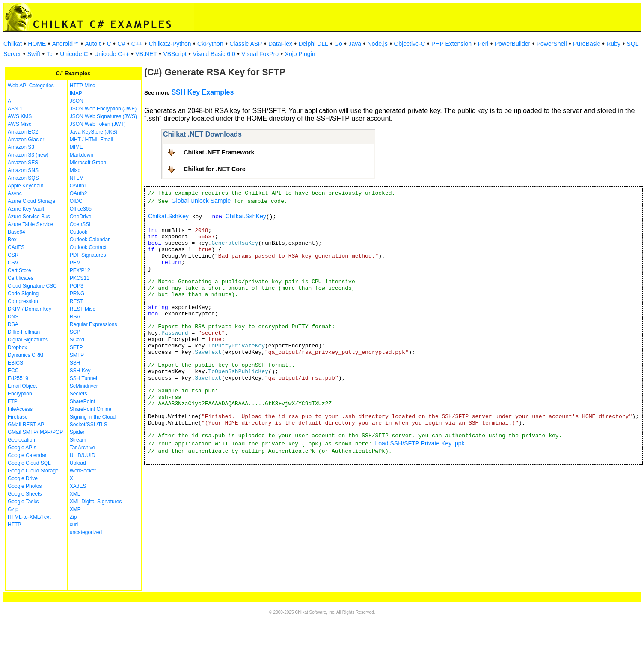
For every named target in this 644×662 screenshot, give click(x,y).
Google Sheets (25, 494)
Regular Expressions (93, 324)
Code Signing (23, 294)
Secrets (79, 394)
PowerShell (552, 44)
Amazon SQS (23, 178)
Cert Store (19, 270)
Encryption (20, 394)
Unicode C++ (112, 54)
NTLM (77, 178)
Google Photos (25, 486)
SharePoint (82, 401)
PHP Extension (451, 44)
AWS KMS (20, 116)
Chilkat (13, 44)
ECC (13, 371)
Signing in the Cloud (93, 417)
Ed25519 (18, 378)
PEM (75, 263)
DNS (13, 317)
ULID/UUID (83, 455)
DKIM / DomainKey (30, 309)
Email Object (22, 386)
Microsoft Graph (88, 163)
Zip (73, 517)
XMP (75, 509)
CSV (13, 263)
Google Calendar (27, 455)
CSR (13, 255)
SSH (75, 363)
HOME (37, 44)
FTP (13, 401)
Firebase (18, 417)
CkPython (210, 44)
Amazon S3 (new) (28, 155)
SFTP (76, 347)
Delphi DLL (313, 44)
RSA (75, 317)
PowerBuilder (512, 44)
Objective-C (409, 44)
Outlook (79, 232)
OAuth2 (79, 193)
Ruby (613, 44)
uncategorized (86, 532)
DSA (13, 324)
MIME (76, 147)
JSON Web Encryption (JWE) (103, 109)
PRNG (77, 294)
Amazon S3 (21, 147)
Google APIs (22, 448)
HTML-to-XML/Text (29, 517)
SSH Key (80, 371)
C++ (137, 44)
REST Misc (83, 309)
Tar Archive (82, 448)
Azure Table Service (31, 224)
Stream (78, 440)
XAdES (78, 486)
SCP (75, 332)
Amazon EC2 (23, 132)
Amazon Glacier (26, 140)
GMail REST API (27, 425)
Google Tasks (23, 502)
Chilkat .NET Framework (219, 152)
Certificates (21, 278)
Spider (77, 432)
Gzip (13, 509)
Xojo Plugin (300, 54)
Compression (23, 301)
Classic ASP (246, 44)
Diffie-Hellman (24, 332)
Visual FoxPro (260, 54)
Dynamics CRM (25, 355)
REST (77, 301)
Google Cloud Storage (33, 471)
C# (121, 44)
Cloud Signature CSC (32, 286)
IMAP (76, 93)
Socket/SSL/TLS (89, 425)
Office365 (81, 209)
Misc (75, 170)
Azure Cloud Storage (31, 201)
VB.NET (146, 54)
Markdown (82, 155)
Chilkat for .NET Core (215, 169)
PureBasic (587, 44)
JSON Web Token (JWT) (98, 124)
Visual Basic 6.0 (214, 54)
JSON (77, 101)
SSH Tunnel (83, 378)
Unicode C (74, 54)
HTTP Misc (82, 86)
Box (12, 240)
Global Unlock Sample (201, 201)
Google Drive (23, 478)
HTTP (14, 525)
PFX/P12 (80, 270)
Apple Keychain (25, 186)
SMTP (77, 355)
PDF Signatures (88, 255)
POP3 (77, 286)
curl (74, 525)
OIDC (76, 201)
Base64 (16, 232)
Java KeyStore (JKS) (93, 132)
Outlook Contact (88, 247)
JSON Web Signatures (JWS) (103, 116)
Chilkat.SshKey (168, 216)
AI (10, 101)
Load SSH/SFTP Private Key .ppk (420, 443)
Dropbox (17, 347)
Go (338, 44)
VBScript (175, 54)
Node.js (378, 44)
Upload (78, 463)
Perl (483, 44)
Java (355, 44)
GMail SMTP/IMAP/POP (35, 432)
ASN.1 (15, 109)
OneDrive (81, 217)
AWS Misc (19, 124)
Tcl (50, 54)
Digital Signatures (28, 340)
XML (75, 494)
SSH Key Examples (202, 92)
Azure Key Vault (26, 209)
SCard (77, 340)
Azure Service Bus (29, 217)
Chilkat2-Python (170, 44)
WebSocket (83, 471)
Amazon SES (23, 163)
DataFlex (280, 44)
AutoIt (93, 44)
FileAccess (20, 409)
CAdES (16, 247)
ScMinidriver (84, 386)
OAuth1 (79, 186)
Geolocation (21, 440)
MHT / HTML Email (91, 140)
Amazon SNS (23, 170)
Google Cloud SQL (29, 463)
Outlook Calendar (90, 240)
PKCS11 (80, 278)
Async (15, 193)
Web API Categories (31, 86)
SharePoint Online (91, 409)
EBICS (15, 363)
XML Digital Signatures (96, 502)
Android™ (65, 44)
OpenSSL (81, 224)
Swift (34, 54)
